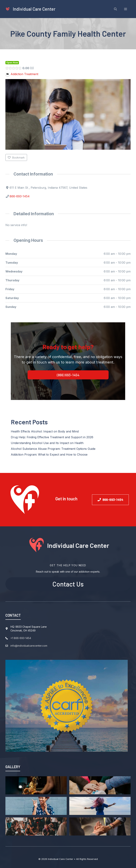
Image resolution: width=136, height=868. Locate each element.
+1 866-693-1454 (21, 638)
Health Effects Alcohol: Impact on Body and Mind (45, 431)
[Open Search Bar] (115, 9)
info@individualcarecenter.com (29, 646)
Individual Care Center (34, 9)
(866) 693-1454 (68, 375)
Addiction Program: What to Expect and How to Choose (49, 454)
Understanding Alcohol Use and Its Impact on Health (47, 443)
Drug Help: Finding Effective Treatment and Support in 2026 (52, 437)
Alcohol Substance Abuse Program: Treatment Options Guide (53, 449)
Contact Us (68, 584)
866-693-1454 (20, 196)
